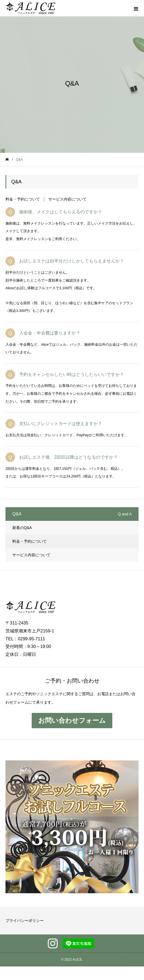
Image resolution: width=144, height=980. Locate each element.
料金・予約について (23, 199)
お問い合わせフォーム (72, 720)
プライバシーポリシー (25, 921)
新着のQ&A (22, 528)
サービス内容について (67, 199)
